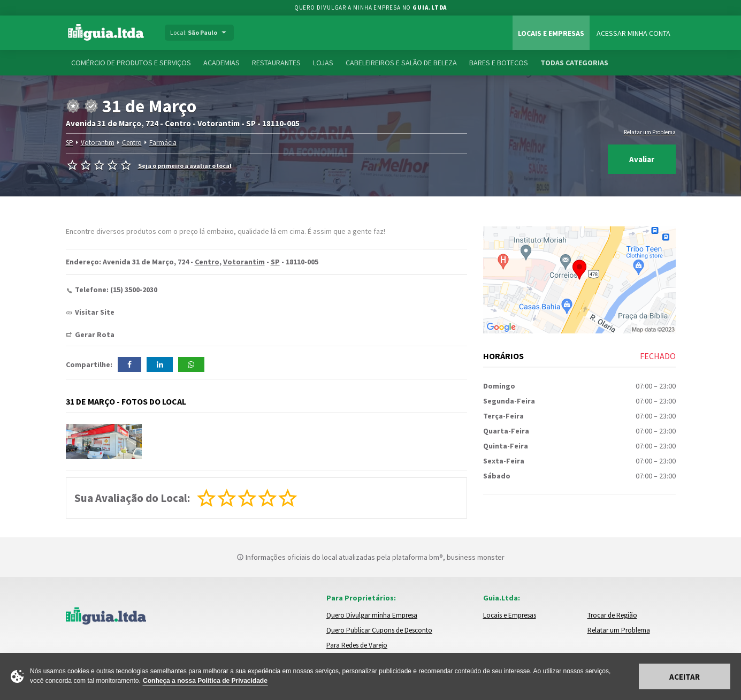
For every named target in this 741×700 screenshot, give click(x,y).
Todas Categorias (574, 63)
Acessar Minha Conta (633, 33)
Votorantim (98, 143)
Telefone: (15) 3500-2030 (116, 290)
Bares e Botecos (499, 63)
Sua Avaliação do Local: (132, 498)
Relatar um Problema (650, 132)
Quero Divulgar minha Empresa (372, 615)
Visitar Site (95, 312)
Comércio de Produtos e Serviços (131, 63)
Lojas (323, 63)
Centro (132, 143)
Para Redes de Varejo (357, 645)
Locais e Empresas (551, 33)
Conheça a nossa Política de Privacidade (205, 681)
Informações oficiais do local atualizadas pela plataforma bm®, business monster (371, 557)
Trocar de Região (612, 615)
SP (70, 143)
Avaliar (642, 159)
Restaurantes (276, 63)
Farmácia (163, 143)
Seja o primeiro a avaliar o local (185, 166)
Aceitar (685, 677)
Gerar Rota (95, 334)
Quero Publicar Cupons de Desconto (379, 630)
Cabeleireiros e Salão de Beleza (401, 63)
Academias (221, 63)
